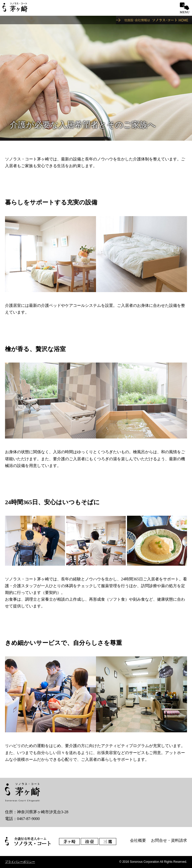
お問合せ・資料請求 (169, 840)
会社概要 (138, 840)
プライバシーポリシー (20, 862)
